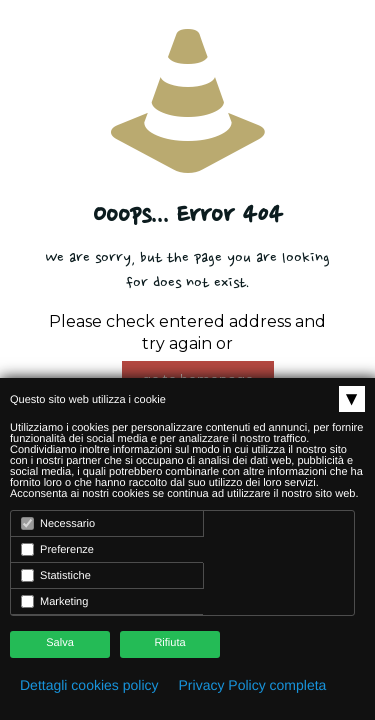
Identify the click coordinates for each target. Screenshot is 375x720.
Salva (60, 643)
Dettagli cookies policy (89, 685)
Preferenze (57, 549)
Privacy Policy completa (253, 685)
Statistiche (56, 575)
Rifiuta (169, 643)
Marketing (54, 601)
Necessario (58, 523)
